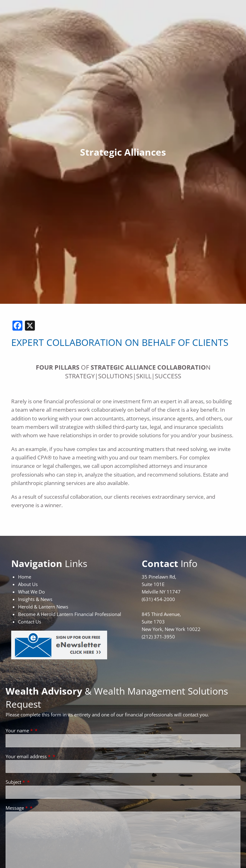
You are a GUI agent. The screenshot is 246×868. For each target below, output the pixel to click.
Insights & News (35, 599)
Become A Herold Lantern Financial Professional (70, 614)
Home (25, 577)
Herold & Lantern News (43, 607)
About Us (28, 584)
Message (17, 808)
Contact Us (30, 622)
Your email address (29, 756)
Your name (20, 730)
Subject (16, 782)
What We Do (31, 592)
